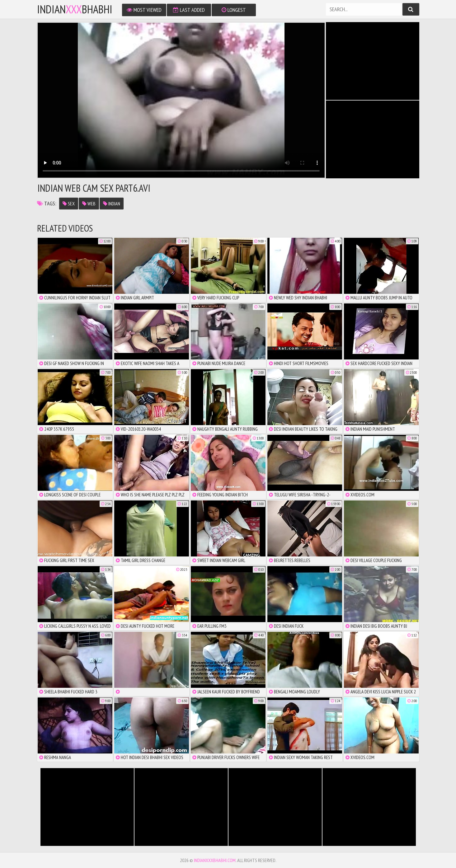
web (89, 204)
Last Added (189, 10)
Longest (234, 10)
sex (69, 204)
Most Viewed (144, 10)
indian (112, 204)
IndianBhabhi (75, 9)
